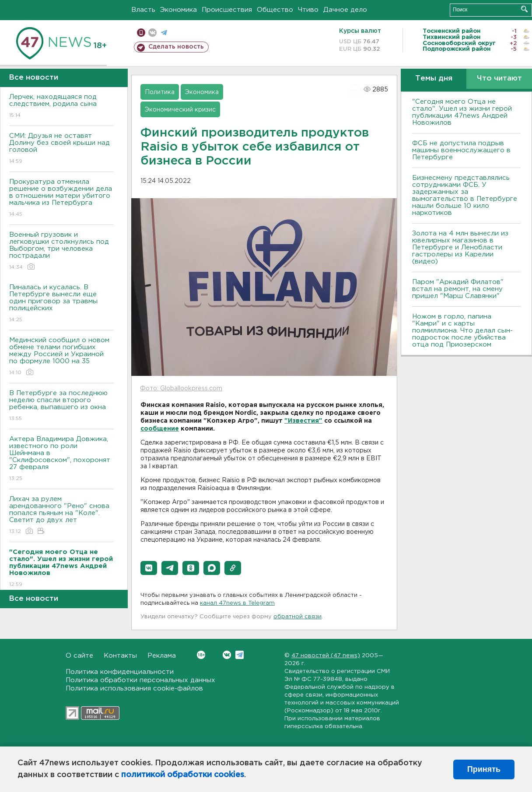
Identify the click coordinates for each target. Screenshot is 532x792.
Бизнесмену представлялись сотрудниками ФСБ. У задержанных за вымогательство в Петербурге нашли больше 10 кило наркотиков (465, 195)
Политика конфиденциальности (120, 672)
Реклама (162, 656)
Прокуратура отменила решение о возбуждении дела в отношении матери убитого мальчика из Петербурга (61, 198)
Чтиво (308, 10)
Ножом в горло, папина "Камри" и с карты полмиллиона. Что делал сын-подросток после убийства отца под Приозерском (462, 331)
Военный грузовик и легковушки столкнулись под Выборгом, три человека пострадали (61, 251)
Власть (143, 10)
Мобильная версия (141, 33)
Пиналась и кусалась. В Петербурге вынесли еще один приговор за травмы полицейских (61, 304)
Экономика (178, 10)
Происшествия (227, 10)
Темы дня (434, 79)
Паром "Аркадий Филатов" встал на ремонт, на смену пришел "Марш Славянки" (458, 289)
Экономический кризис (180, 110)
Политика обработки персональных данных (140, 680)
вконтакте (152, 33)
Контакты (120, 656)
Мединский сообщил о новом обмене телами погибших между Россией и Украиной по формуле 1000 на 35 (61, 357)
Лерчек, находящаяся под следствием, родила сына (61, 107)
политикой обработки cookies (183, 775)
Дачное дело (345, 10)
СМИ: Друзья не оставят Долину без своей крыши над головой (61, 149)
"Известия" (303, 421)
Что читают (499, 79)
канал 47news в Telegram (237, 603)
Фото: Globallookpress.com (181, 389)
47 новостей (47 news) (326, 656)
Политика (160, 92)
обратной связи (297, 617)
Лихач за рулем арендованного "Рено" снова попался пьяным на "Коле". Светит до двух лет (61, 516)
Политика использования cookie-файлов (134, 689)
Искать (524, 9)
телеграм (164, 33)
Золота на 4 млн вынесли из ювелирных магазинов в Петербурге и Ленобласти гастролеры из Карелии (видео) (460, 247)
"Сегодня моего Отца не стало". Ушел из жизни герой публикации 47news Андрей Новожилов (462, 112)
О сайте (79, 656)
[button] (149, 568)
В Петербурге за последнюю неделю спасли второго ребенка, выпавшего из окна (61, 406)
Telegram (240, 655)
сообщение (160, 429)
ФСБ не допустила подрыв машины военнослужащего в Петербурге (461, 150)
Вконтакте (201, 655)
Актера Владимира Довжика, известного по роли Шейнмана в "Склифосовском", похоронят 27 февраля (61, 459)
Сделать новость (176, 47)
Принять (484, 769)
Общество (275, 10)
